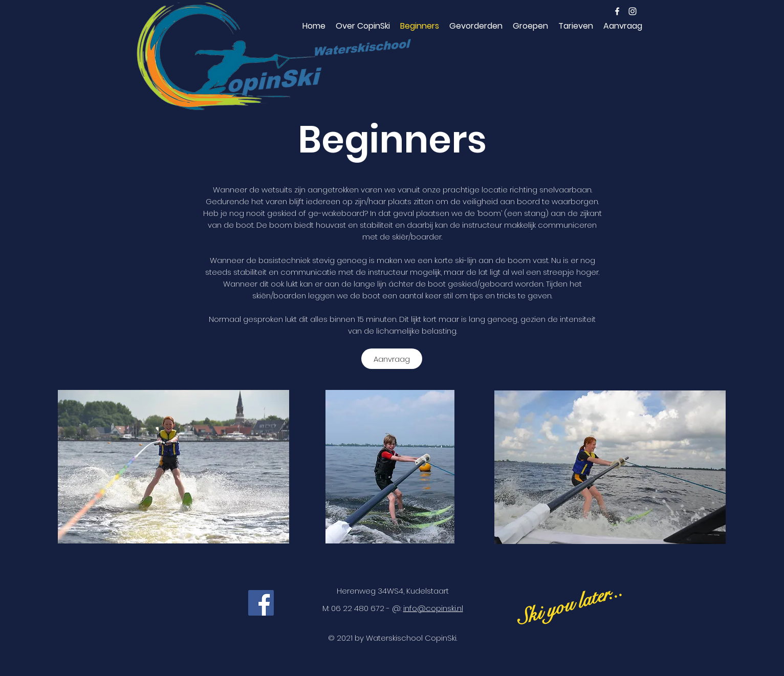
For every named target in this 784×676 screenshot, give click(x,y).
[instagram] (633, 11)
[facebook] (617, 11)
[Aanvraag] (392, 359)
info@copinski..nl (433, 608)
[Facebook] (261, 603)
